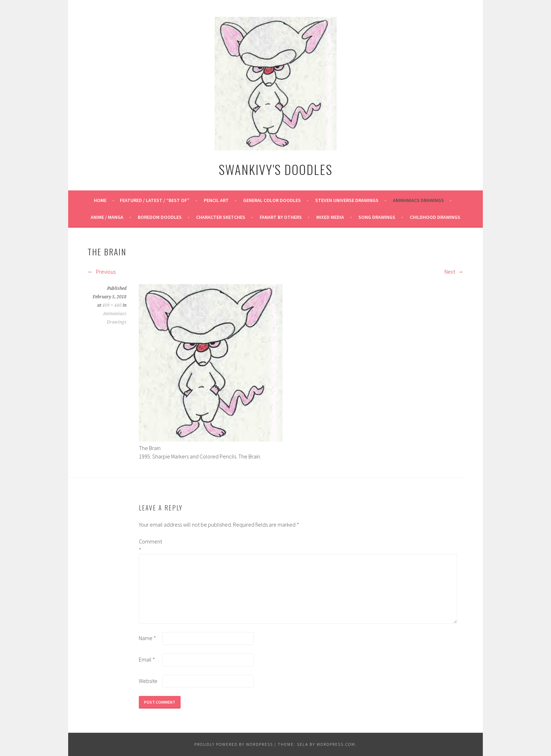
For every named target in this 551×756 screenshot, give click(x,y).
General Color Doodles (272, 200)
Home (100, 200)
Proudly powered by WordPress (234, 744)
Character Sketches (221, 217)
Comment (150, 546)
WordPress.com (336, 744)
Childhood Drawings (435, 217)
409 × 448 (112, 305)
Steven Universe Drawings (347, 200)
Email (147, 659)
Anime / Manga (107, 217)
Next (454, 272)
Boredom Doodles (160, 217)
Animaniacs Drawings (418, 200)
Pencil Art (216, 200)
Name (147, 638)
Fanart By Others (281, 217)
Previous (102, 272)
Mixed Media (330, 217)
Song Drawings (377, 217)
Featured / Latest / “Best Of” (155, 200)
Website (148, 681)
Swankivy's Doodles (275, 169)
